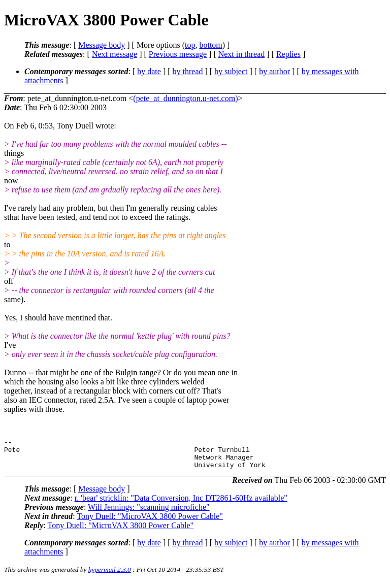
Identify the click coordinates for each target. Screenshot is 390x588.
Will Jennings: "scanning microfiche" (149, 513)
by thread (188, 71)
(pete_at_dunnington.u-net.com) (185, 98)
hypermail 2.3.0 (110, 576)
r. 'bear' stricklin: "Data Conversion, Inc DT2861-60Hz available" (181, 504)
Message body (102, 45)
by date (149, 71)
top (190, 45)
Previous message (178, 54)
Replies (288, 54)
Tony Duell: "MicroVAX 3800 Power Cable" (150, 522)
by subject (231, 71)
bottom (210, 45)
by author (274, 71)
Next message (115, 54)
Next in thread (242, 54)
